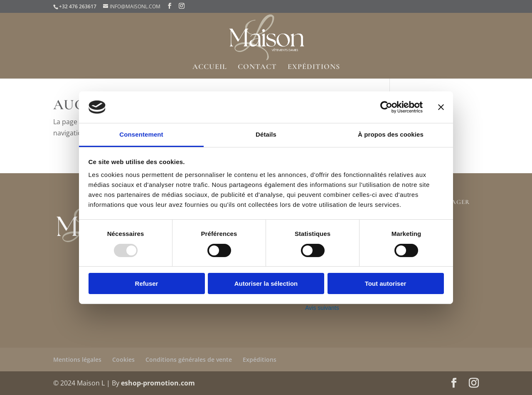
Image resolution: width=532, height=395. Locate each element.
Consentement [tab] (141, 134)
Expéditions (314, 67)
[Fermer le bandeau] (441, 107)
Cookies (123, 359)
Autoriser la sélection (266, 283)
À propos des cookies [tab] (391, 134)
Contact (257, 67)
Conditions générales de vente (189, 359)
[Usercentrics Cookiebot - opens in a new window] (386, 107)
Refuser (147, 283)
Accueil (210, 67)
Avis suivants (322, 308)
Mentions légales (77, 359)
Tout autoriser (386, 283)
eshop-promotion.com (158, 383)
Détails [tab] (266, 134)
